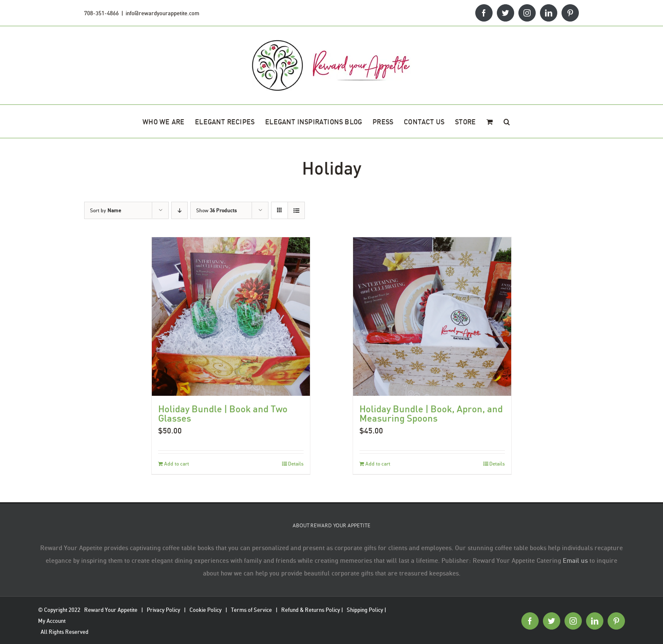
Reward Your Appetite (111, 610)
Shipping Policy (365, 610)
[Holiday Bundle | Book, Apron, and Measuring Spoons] (432, 317)
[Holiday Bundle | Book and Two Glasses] (231, 317)
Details (296, 464)
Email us (575, 560)
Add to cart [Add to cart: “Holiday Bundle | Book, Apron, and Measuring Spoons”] (378, 464)
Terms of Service (251, 610)
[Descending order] (179, 210)
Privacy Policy (163, 610)
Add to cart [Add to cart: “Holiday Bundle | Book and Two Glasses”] (177, 464)
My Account (52, 621)
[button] (507, 121)
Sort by (105, 210)
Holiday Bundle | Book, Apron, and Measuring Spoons (431, 413)
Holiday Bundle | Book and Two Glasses (223, 413)
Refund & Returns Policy (311, 610)
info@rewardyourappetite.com (162, 13)
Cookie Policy (205, 610)
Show (216, 210)
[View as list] (296, 210)
